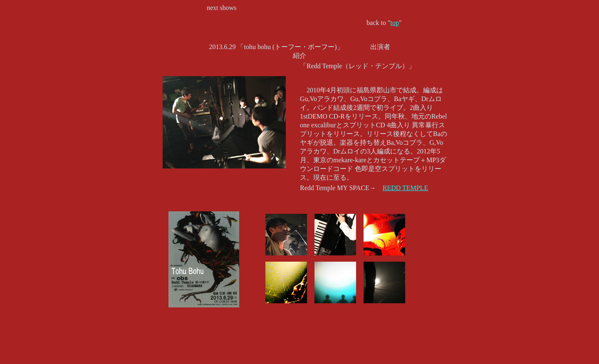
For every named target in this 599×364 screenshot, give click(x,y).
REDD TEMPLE (405, 188)
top (395, 23)
